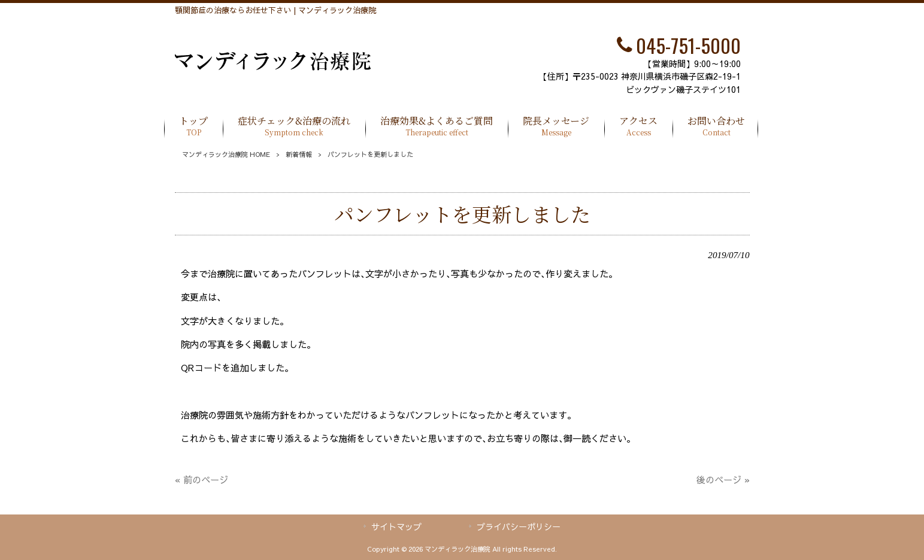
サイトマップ (396, 526)
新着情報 (299, 154)
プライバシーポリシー (519, 526)
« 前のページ (202, 479)
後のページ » (723, 479)
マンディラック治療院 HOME (226, 154)
